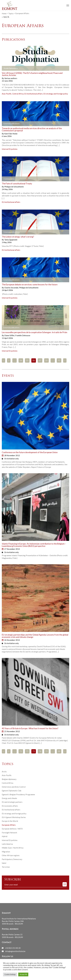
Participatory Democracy (12, 859)
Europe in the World (10, 821)
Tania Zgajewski (11, 240)
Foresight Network (9, 833)
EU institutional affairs (34, 94)
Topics (11, 13)
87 (40, 361)
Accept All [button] (23, 974)
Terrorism (6, 867)
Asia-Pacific (7, 94)
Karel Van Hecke (11, 134)
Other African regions (11, 855)
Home (4, 13)
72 (27, 752)
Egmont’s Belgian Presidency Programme (18, 794)
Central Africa (18, 94)
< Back (5, 17)
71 (21, 752)
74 (40, 752)
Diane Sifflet (10, 335)
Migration (6, 852)
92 (59, 361)
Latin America (7, 844)
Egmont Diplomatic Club (12, 791)
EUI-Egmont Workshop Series (14, 817)
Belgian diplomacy (9, 779)
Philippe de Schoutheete (14, 187)
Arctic (4, 772)
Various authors (11, 78)
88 (46, 361)
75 (46, 752)
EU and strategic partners (12, 802)
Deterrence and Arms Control (14, 787)
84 (21, 361)
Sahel (4, 863)
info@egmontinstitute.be (15, 951)
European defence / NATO (12, 829)
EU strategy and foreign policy (56, 94)
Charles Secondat (12, 288)
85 (27, 361)
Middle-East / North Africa (13, 848)
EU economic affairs (10, 806)
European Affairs (9, 825)
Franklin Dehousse (23, 335)
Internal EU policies (10, 149)
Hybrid (5, 836)
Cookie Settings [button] (10, 974)
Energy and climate (9, 798)
